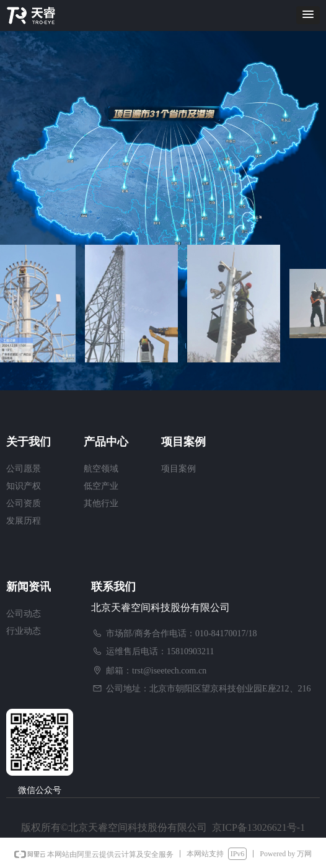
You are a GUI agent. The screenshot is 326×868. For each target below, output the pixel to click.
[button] (308, 15)
